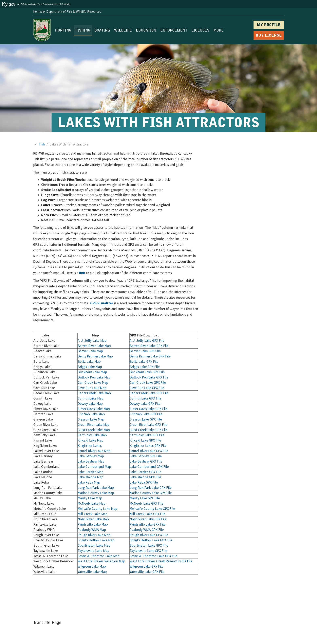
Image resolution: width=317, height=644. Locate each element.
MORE (218, 31)
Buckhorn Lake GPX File (147, 372)
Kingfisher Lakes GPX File (148, 446)
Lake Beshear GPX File (146, 461)
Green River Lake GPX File (148, 425)
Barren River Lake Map (94, 346)
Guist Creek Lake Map (94, 430)
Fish (42, 144)
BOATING (102, 31)
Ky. (9, 4)
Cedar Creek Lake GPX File (149, 393)
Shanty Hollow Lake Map (96, 540)
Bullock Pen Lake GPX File (149, 377)
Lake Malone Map (90, 477)
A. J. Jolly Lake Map (92, 340)
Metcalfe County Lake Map (97, 509)
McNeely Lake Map (92, 503)
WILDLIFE (123, 31)
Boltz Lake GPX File (144, 362)
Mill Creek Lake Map (93, 514)
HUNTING (63, 31)
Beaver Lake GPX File (145, 351)
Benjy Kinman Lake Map (95, 356)
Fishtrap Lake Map (91, 414)
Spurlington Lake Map (94, 545)
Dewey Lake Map (90, 404)
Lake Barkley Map (91, 456)
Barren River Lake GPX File (149, 346)
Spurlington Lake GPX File (149, 545)
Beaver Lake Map (90, 351)
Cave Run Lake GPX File (147, 388)
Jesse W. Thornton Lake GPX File (153, 556)
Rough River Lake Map (94, 535)
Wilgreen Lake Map (92, 566)
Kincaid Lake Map (90, 440)
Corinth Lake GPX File (145, 398)
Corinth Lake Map (91, 398)
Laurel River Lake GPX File (149, 451)
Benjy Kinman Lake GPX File (150, 356)
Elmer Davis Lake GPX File (149, 409)
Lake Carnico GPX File (145, 472)
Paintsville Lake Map (93, 524)
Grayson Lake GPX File (146, 419)
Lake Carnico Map (91, 472)
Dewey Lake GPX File (145, 404)
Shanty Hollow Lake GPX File (151, 540)
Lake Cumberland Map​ (94, 467)
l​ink (82, 273)
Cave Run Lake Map (92, 388)
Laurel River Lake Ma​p (94, 451)
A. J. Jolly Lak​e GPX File (147, 340)
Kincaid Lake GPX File (145, 440)
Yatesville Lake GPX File (147, 572)
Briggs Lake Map (90, 367)
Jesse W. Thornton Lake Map (99, 556)
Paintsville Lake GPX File (148, 524)
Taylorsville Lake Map (94, 551)
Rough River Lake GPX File (149, 535)
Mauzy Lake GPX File (145, 498)
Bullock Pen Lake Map (94, 377)
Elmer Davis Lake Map (94, 409)
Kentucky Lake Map (92, 435)
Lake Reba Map (89, 482)
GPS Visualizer (102, 303)
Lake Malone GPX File (145, 477)
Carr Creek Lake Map (93, 383)
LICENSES (200, 31)
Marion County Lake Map (96, 493)
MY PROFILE (269, 25)
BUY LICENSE (269, 36)
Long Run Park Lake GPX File (151, 488)
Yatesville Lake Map (92, 572)
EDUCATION (146, 31)
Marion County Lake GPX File (151, 493)
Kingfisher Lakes (90, 446)
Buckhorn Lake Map (92, 372)
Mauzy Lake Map (90, 498)
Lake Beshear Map (91, 461)
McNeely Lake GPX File (146, 503)
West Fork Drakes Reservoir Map (101, 561)
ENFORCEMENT (174, 31)
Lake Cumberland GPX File (149, 467)
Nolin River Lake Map (93, 519)
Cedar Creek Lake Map (94, 393)
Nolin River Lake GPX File (148, 519)
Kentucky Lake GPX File (147, 435)
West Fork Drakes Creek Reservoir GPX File (161, 561)
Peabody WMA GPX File (147, 530)
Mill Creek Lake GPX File (147, 514)
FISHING (83, 31)
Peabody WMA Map (92, 530)
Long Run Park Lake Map (96, 488)
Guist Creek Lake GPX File (149, 430)
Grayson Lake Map (91, 419)
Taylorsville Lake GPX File (148, 551)
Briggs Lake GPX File (145, 367)
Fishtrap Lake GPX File (146, 414)
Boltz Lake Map (89, 362)
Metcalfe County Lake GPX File (152, 509)
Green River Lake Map (94, 425)
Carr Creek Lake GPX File (148, 383)
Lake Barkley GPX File (146, 456)
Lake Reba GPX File (144, 482)
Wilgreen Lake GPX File (147, 566)
